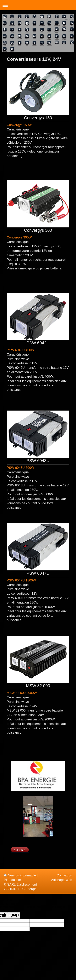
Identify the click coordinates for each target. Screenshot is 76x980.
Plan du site (12, 880)
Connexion (64, 875)
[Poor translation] (14, 915)
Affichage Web (62, 880)
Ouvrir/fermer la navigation (38, 5)
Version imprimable (20, 875)
